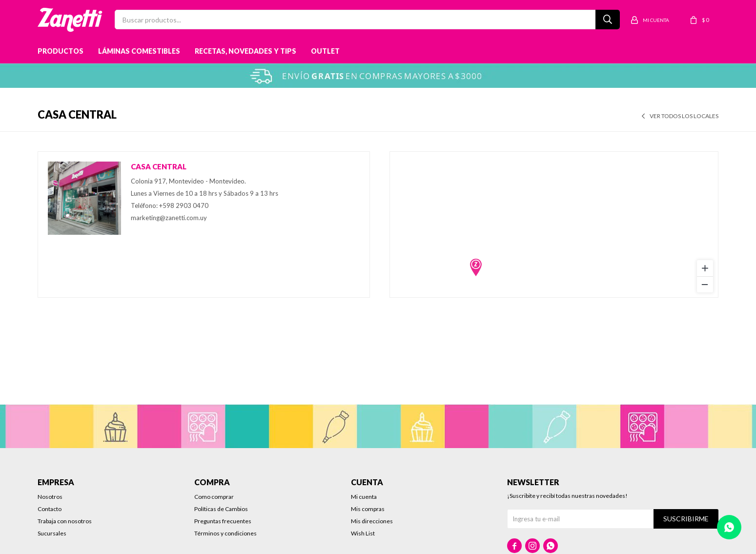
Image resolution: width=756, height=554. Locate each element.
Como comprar (214, 497)
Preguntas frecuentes (223, 521)
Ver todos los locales (684, 116)
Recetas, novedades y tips (245, 51)
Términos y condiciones (225, 533)
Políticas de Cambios (221, 509)
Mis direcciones (372, 521)
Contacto (50, 509)
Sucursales (52, 533)
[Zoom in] (705, 268)
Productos (61, 51)
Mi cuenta (364, 497)
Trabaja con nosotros (65, 521)
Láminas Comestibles (139, 51)
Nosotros (50, 497)
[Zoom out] (705, 284)
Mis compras (368, 509)
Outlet (325, 51)
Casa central (159, 166)
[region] (554, 225)
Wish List (363, 533)
